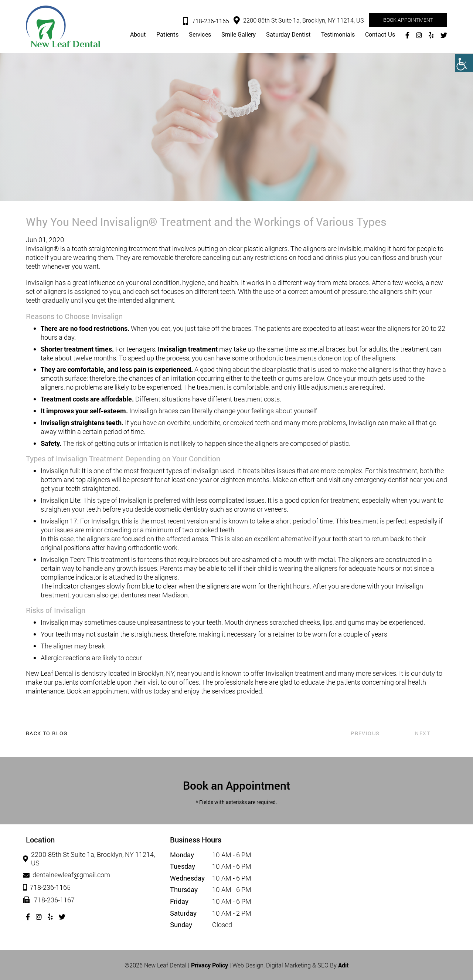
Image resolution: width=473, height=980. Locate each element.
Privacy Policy (210, 965)
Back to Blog (47, 733)
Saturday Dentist (288, 35)
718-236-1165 (206, 21)
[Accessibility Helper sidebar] (464, 63)
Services (200, 35)
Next (423, 733)
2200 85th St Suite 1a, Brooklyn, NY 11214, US (299, 21)
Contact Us (380, 35)
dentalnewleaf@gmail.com (68, 875)
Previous (365, 733)
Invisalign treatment (188, 349)
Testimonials (338, 35)
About (138, 35)
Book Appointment (408, 20)
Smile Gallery (239, 35)
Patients (167, 35)
